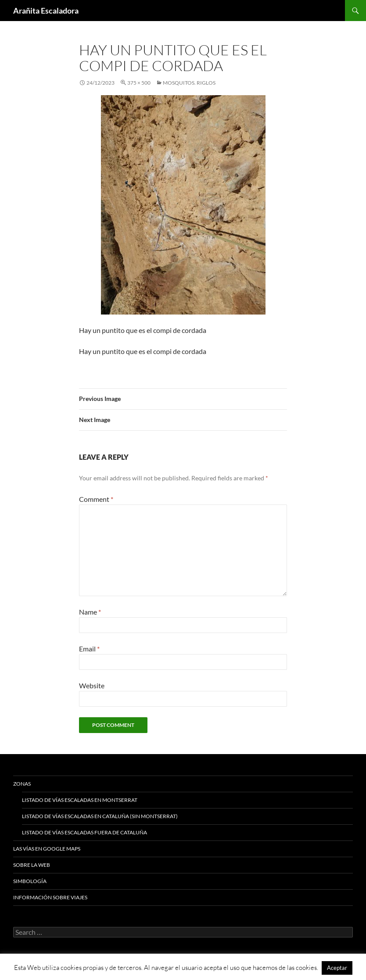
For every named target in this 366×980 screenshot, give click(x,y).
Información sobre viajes (50, 897)
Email (89, 649)
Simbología (30, 881)
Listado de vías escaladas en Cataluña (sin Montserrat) (100, 816)
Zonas (22, 784)
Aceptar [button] (337, 968)
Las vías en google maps (47, 849)
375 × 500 (139, 83)
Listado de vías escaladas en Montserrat (80, 800)
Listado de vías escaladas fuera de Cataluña (84, 832)
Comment (96, 499)
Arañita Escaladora (46, 11)
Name (90, 612)
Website (92, 685)
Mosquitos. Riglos (189, 83)
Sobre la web (32, 865)
